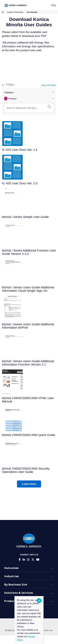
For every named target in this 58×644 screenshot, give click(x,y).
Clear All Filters (49, 85)
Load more (29, 484)
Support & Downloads (15, 12)
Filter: (11, 85)
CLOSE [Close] (39, 601)
